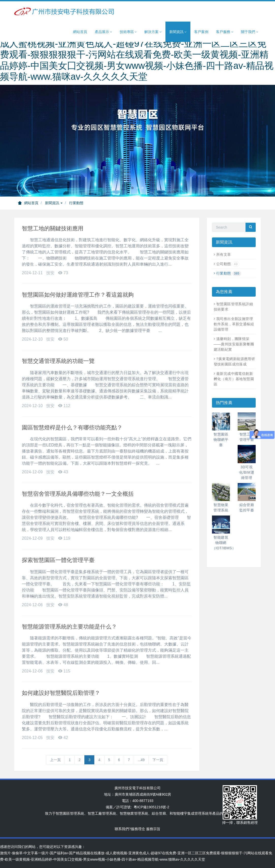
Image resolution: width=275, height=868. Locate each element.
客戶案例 (201, 32)
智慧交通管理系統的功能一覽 (58, 361)
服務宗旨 (153, 829)
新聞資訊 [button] (178, 32)
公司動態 (228, 264)
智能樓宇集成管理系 (189, 813)
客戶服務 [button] (225, 32)
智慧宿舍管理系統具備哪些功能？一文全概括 (78, 494)
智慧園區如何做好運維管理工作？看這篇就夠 (78, 295)
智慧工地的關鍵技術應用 (53, 228)
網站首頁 (80, 32)
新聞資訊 (54, 203)
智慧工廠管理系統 (102, 813)
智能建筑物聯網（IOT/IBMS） (224, 543)
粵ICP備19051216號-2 (151, 807)
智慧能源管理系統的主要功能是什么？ (69, 627)
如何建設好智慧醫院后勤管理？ (61, 693)
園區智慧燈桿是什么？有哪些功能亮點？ (72, 428)
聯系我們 (122, 829)
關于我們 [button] (250, 32)
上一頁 (55, 760)
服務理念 (138, 829)
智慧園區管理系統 (70, 813)
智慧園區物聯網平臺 (221, 440)
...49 (141, 760)
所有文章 (224, 254)
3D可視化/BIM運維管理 (247, 472)
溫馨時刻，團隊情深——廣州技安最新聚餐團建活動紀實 (234, 344)
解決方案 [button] (153, 32)
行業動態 (76, 203)
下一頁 (158, 760)
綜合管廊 (159, 813)
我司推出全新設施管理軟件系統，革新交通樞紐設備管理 (234, 324)
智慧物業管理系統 (134, 813)
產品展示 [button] (103, 32)
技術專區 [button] (128, 32)
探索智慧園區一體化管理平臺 (58, 560)
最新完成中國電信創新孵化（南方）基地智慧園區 (234, 379)
